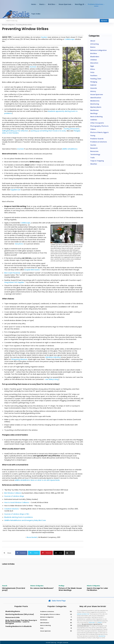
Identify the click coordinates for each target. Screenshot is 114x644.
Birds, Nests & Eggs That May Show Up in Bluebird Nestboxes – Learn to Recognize (21, 621)
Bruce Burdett (32, 537)
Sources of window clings (14, 496)
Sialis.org (91, 622)
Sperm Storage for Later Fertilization (96, 589)
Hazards (5, 586)
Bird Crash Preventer (12, 273)
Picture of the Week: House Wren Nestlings (71, 589)
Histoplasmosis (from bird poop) (12, 589)
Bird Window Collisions (13, 493)
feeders (44, 37)
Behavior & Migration (8, 25)
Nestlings (61, 586)
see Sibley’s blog (52, 379)
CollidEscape (70, 39)
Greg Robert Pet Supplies (14, 282)
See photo (19, 244)
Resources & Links (13, 617)
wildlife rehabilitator (70, 149)
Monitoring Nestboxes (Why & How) (20, 614)
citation (100, 622)
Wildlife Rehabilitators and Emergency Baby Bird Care (25, 520)
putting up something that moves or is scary (48, 131)
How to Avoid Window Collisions (17, 502)
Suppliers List (15, 190)
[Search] (104, 21)
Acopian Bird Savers (32, 270)
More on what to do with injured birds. (45, 480)
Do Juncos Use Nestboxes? (41, 588)
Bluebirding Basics (13, 611)
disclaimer (102, 636)
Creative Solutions (12, 509)
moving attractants (72, 129)
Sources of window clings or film (17, 514)
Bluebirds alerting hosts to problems (19, 517)
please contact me (83, 613)
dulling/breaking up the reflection (15, 131)
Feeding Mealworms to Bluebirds (19, 626)
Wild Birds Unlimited (53, 357)
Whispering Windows (19, 359)
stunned (33, 67)
